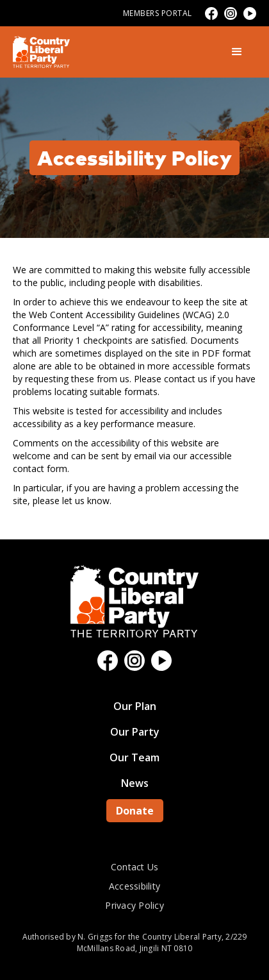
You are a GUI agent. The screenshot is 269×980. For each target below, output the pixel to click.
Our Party (135, 732)
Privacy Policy (134, 905)
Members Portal (158, 13)
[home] (41, 52)
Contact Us (135, 867)
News (135, 783)
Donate (135, 811)
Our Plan (135, 706)
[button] (237, 52)
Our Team (134, 757)
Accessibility (134, 886)
